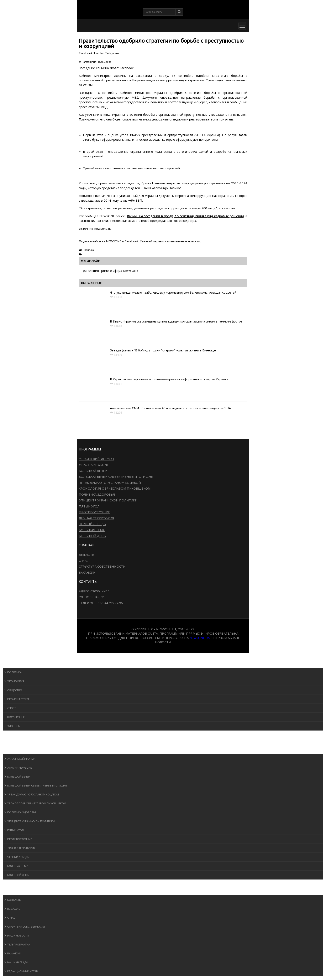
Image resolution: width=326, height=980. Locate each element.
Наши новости (18, 935)
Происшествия (18, 699)
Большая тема (92, 530)
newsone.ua (103, 228)
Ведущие (87, 555)
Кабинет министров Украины (103, 76)
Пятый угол (89, 506)
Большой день (92, 536)
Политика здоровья (97, 494)
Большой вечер (93, 471)
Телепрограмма (19, 944)
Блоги (11, 883)
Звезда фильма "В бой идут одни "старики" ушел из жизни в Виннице (163, 350)
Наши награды (18, 962)
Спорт (12, 708)
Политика (88, 250)
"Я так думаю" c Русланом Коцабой (110, 483)
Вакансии (87, 572)
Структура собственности (102, 566)
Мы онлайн (91, 261)
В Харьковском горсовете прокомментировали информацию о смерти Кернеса (169, 379)
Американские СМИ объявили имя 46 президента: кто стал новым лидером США (170, 408)
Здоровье (14, 726)
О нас (84, 561)
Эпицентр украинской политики (108, 500)
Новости (14, 664)
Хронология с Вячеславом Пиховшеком (115, 488)
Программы (16, 750)
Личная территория (96, 518)
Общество (15, 690)
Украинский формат (97, 459)
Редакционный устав (23, 971)
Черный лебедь (92, 524)
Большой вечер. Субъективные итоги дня (116, 476)
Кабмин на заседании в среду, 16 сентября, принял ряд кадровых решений (185, 216)
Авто (10, 742)
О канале (13, 891)
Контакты (14, 900)
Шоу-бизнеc (16, 717)
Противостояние (94, 512)
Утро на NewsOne (94, 465)
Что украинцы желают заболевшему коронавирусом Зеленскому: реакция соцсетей (173, 292)
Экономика (16, 681)
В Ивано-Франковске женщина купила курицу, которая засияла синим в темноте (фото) (176, 321)
